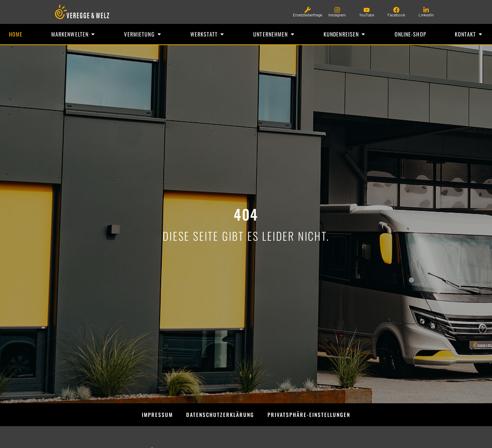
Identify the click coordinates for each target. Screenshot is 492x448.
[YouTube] (367, 10)
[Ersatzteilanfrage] (307, 10)
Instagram (337, 15)
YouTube (367, 15)
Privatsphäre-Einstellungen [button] (310, 416)
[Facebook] (396, 10)
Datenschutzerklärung (220, 416)
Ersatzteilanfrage (307, 15)
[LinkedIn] (426, 10)
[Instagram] (337, 10)
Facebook (396, 15)
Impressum (155, 416)
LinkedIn (426, 15)
